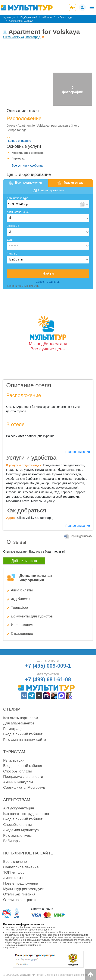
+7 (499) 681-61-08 (48, 679)
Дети (10, 240)
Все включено (15, 862)
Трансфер (19, 608)
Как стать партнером (21, 718)
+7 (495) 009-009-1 (48, 666)
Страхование (22, 634)
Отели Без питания (19, 894)
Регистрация (14, 729)
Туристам (14, 752)
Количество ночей (18, 212)
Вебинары (12, 841)
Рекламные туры (17, 836)
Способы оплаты (17, 771)
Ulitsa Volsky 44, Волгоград (22, 37)
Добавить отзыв (24, 561)
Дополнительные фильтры (23, 286)
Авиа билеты (22, 590)
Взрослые (13, 226)
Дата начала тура (17, 198)
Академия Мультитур (21, 830)
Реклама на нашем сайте (24, 740)
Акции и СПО (14, 878)
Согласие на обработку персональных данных (30, 927)
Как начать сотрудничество (26, 814)
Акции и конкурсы (18, 782)
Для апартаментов (19, 723)
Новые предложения (21, 883)
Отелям (12, 709)
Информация (22, 625)
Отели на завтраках (20, 900)
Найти (48, 274)
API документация (18, 808)
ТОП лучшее (14, 872)
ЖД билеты (21, 599)
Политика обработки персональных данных (29, 930)
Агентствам (17, 800)
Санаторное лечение (21, 867)
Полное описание (19, 141)
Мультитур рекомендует (23, 889)
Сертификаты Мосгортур (24, 788)
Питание (12, 254)
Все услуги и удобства (27, 165)
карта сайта (11, 948)
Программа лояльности (23, 777)
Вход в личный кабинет (23, 734)
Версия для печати (81, 536)
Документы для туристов (32, 616)
